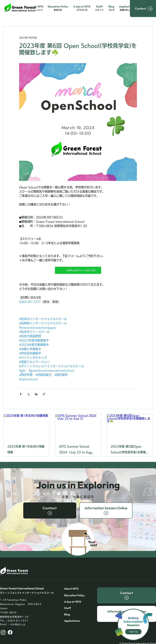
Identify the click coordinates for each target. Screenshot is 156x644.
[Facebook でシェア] (21, 394)
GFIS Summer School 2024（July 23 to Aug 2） (75, 450)
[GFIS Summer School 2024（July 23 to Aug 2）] (78, 427)
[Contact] (143, 9)
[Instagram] (3, 632)
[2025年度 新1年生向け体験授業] (26, 427)
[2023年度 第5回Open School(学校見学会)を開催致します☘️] (130, 427)
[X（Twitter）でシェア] (28, 394)
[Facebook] (10, 632)
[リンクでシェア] (44, 394)
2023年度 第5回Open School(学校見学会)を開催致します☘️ (128, 450)
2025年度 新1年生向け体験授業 (26, 449)
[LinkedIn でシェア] (36, 394)
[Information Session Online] (106, 510)
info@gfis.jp (18, 624)
